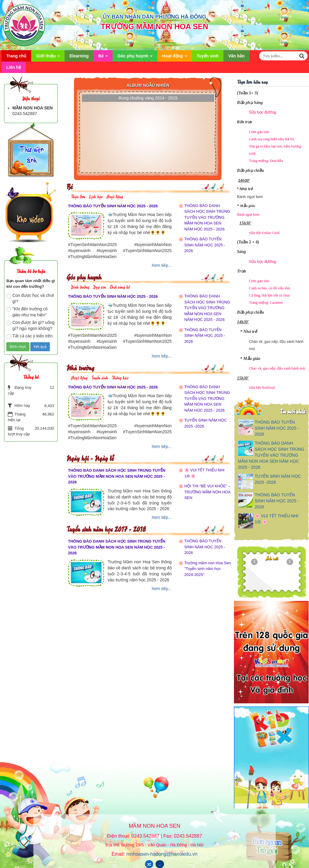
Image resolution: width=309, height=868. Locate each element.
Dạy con (100, 286)
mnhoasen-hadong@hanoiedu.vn (162, 854)
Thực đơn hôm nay (252, 82)
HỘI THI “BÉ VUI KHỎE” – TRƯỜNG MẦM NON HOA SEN (208, 492)
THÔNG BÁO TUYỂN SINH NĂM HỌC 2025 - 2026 (113, 206)
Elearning (79, 56)
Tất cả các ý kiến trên (29, 336)
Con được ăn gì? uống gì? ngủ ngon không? (30, 325)
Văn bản (236, 56)
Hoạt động (175, 58)
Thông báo (120, 377)
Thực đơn (78, 196)
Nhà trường (80, 367)
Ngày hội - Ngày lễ (90, 458)
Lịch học (96, 196)
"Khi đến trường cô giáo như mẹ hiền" (27, 312)
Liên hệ (14, 67)
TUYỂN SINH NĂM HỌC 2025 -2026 (206, 423)
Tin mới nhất (293, 411)
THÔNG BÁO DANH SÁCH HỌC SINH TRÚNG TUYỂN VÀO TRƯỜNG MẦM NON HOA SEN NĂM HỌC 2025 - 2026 (207, 217)
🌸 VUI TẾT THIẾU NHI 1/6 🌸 (204, 473)
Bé (103, 58)
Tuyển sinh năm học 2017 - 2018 (106, 529)
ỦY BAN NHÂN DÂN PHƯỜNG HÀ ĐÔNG (154, 17)
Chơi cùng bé (120, 286)
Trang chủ (16, 56)
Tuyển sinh (208, 56)
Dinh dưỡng (80, 286)
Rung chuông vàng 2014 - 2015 (148, 98)
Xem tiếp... (162, 265)
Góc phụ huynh (135, 58)
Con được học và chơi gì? (30, 298)
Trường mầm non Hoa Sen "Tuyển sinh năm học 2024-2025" (208, 569)
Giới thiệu (48, 58)
